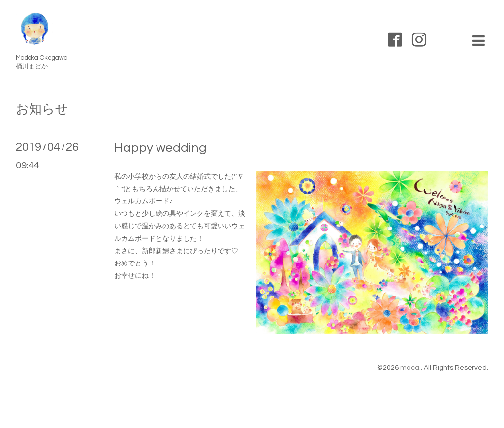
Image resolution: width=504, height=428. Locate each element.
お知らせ (42, 109)
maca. (410, 368)
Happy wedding (160, 148)
